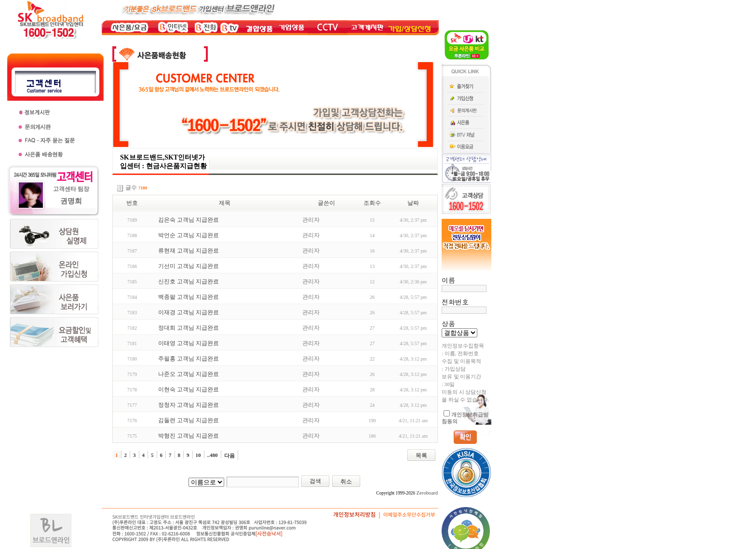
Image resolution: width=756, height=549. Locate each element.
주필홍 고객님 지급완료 (189, 359)
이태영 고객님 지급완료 (189, 343)
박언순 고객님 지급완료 (189, 235)
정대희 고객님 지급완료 (189, 328)
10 (198, 455)
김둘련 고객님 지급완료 (189, 420)
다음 (229, 455)
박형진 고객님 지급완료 (189, 436)
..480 (213, 455)
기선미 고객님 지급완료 (189, 266)
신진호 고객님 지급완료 (189, 281)
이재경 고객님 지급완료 (189, 312)
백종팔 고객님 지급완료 (189, 297)
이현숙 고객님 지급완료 (189, 389)
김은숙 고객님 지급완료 (189, 220)
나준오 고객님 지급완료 (189, 374)
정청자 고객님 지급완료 (189, 405)
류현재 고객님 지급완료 (189, 251)
